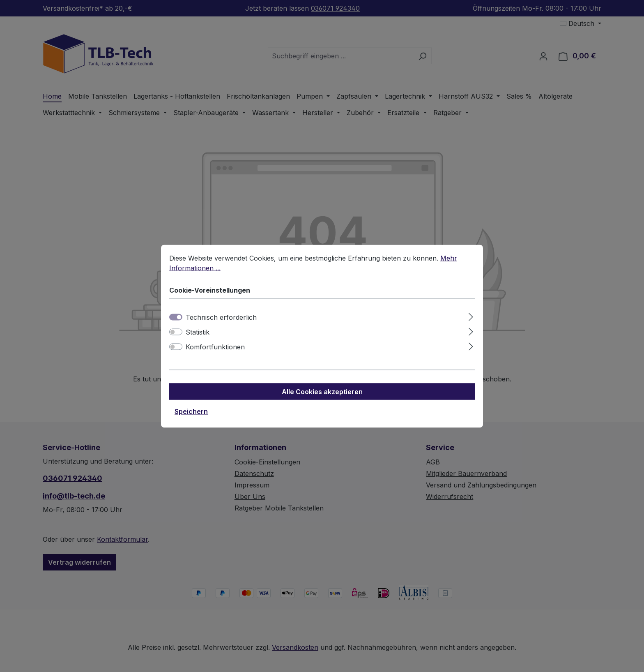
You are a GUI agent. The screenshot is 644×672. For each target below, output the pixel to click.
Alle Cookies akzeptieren (322, 399)
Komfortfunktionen (215, 354)
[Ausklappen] (471, 323)
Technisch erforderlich (221, 324)
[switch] (176, 339)
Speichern (191, 418)
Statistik (198, 339)
